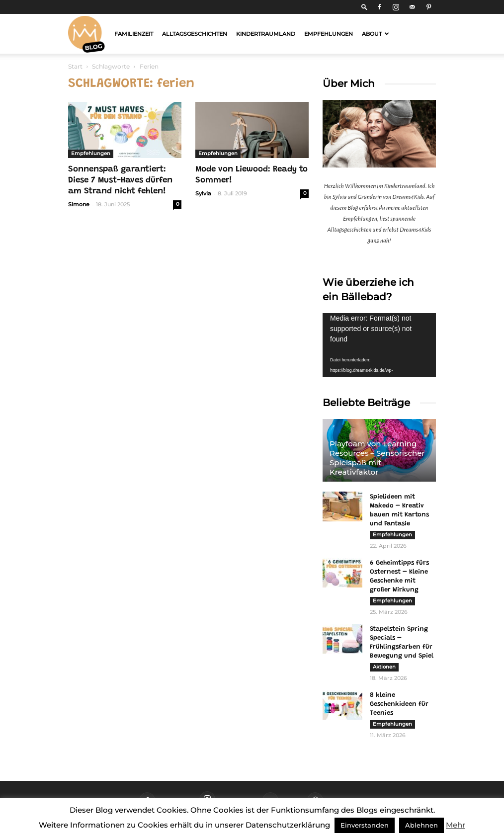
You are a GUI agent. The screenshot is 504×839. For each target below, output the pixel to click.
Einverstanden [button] (365, 825)
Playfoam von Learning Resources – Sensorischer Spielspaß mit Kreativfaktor (377, 458)
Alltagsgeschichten (195, 34)
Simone (79, 204)
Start (75, 66)
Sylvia (203, 193)
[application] (379, 345)
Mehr (456, 825)
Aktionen (384, 667)
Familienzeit (134, 34)
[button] (364, 7)
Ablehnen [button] (421, 825)
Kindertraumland (266, 34)
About (376, 34)
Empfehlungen (329, 34)
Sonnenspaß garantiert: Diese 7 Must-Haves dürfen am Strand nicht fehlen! (120, 181)
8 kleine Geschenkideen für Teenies (399, 704)
